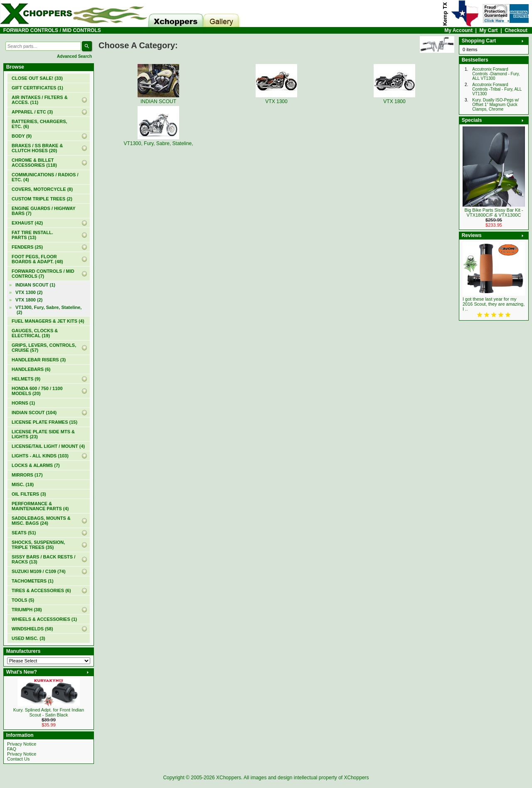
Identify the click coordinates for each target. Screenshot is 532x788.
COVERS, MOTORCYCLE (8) (42, 189)
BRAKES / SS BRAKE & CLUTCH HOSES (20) (37, 148)
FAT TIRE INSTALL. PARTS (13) (32, 235)
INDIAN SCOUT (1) (35, 285)
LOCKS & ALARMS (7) (36, 465)
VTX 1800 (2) (29, 300)
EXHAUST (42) (27, 223)
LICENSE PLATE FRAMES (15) (44, 422)
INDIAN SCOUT (158, 99)
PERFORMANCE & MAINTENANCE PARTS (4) (40, 506)
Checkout (516, 30)
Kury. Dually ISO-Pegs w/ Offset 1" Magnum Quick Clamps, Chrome (495, 105)
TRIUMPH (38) (27, 610)
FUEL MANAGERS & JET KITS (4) (48, 321)
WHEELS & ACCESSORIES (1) (44, 619)
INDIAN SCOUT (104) (34, 413)
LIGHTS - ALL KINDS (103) (40, 456)
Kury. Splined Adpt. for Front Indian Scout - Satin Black (49, 712)
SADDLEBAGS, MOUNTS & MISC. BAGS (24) (41, 521)
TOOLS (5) (23, 600)
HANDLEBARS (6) (31, 369)
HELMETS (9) (26, 379)
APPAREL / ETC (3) (32, 112)
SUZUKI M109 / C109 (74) (39, 571)
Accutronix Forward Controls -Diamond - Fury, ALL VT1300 (496, 74)
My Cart (489, 30)
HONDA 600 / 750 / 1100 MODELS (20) (37, 391)
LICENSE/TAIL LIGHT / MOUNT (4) (48, 446)
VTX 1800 (394, 99)
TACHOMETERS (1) (33, 581)
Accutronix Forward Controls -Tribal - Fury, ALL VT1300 (497, 89)
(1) (37, 88)
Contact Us (18, 759)
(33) (37, 78)
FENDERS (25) (27, 247)
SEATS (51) (24, 533)
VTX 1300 (276, 99)
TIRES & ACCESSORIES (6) (41, 590)
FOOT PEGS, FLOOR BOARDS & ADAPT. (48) (37, 259)
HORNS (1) (23, 403)
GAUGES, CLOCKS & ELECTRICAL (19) (35, 333)
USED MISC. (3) (28, 638)
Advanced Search (74, 56)
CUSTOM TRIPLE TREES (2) (42, 199)
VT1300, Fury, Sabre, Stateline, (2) (48, 310)
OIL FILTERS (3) (29, 494)
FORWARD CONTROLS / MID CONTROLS (52, 30)
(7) (43, 274)
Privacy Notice (22, 744)
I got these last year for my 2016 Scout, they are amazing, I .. (494, 304)
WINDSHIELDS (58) (32, 629)
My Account (458, 30)
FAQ (12, 749)
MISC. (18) (23, 484)
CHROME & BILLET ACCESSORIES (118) (34, 163)
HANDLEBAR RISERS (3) (39, 360)
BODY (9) (22, 136)
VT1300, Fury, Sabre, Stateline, (158, 141)
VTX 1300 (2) (29, 292)
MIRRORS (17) (27, 475)
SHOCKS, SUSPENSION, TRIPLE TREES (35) (38, 545)
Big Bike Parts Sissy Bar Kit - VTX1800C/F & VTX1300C (494, 212)
